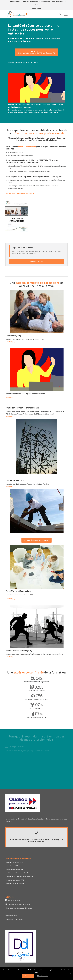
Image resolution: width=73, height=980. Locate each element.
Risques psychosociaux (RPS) (15, 880)
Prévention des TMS (12, 866)
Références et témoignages (31, 2)
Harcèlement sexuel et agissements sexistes (19, 876)
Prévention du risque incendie (15, 884)
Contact (37, 5)
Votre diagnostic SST (58, 2)
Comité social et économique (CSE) (17, 873)
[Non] (70, 974)
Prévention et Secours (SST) (14, 862)
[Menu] (65, 14)
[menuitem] (15, 2)
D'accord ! (28, 976)
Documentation (45, 2)
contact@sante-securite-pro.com (19, 904)
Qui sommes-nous (15, 2)
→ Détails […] (10, 342)
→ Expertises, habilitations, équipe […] (20, 193)
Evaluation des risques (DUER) (15, 869)
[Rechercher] (59, 14)
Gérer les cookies (43, 976)
